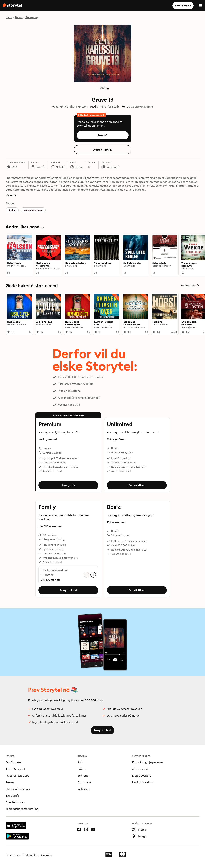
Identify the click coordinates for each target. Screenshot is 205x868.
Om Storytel (13, 762)
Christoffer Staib (108, 106)
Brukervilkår (31, 855)
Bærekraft (12, 795)
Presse (10, 782)
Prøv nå (102, 135)
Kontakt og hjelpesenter (148, 762)
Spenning (32, 17)
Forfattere (84, 782)
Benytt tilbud (137, 485)
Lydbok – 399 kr (103, 150)
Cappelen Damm (142, 106)
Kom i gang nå (183, 6)
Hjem (9, 17)
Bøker (19, 17)
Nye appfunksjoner (18, 789)
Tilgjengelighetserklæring (22, 809)
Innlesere (83, 789)
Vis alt (11, 195)
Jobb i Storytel (15, 769)
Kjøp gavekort (141, 776)
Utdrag (102, 88)
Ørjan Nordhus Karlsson (72, 106)
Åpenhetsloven (15, 802)
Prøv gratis (68, 485)
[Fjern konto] (86, 575)
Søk (80, 762)
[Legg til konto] (93, 575)
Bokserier (83, 776)
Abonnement (140, 769)
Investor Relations (17, 776)
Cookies (46, 855)
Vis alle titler (190, 286)
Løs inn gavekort (143, 782)
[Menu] (201, 6)
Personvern (13, 855)
